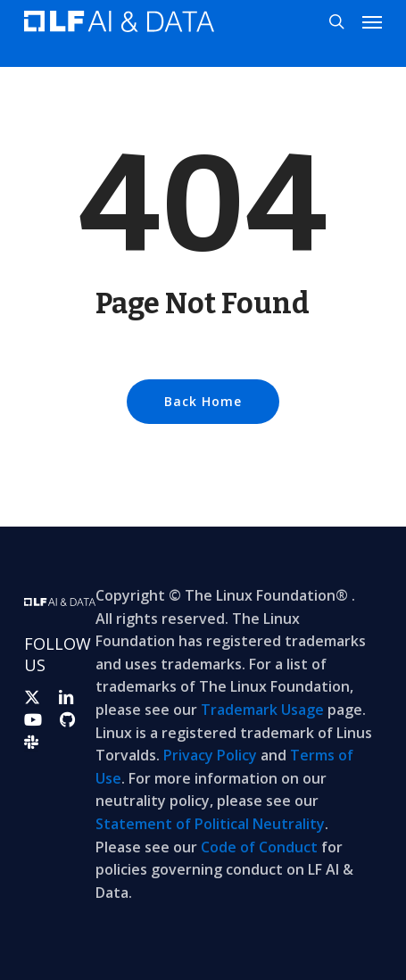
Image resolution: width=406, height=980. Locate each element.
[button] (372, 21)
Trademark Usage (262, 710)
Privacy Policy (210, 755)
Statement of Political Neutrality (210, 824)
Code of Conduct (259, 847)
